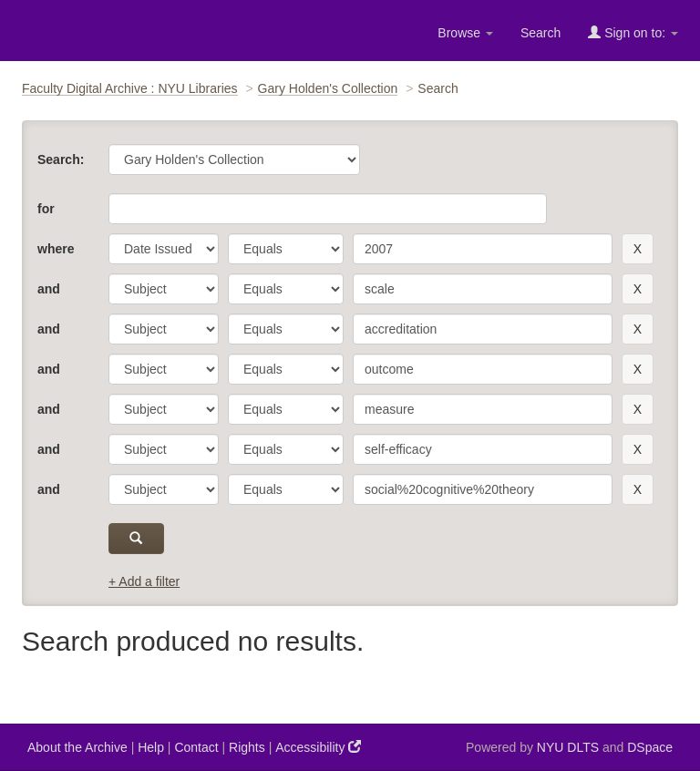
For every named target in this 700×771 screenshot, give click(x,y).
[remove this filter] (638, 249)
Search (540, 33)
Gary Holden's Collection (328, 88)
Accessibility (318, 747)
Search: (61, 159)
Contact (196, 747)
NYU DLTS (568, 747)
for (46, 209)
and (49, 289)
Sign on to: (633, 32)
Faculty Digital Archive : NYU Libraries (130, 88)
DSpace (650, 747)
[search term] (483, 249)
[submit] (136, 539)
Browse (465, 33)
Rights (247, 747)
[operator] (286, 249)
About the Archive (77, 747)
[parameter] (164, 249)
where (56, 249)
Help (151, 747)
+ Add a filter (144, 581)
